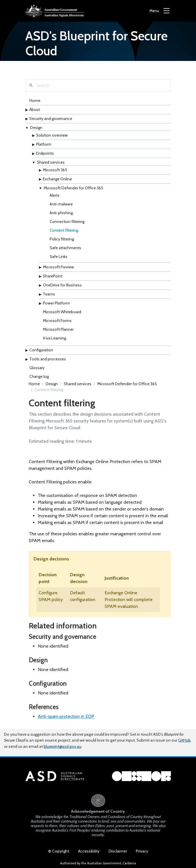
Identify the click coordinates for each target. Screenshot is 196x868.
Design (36, 128)
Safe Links (59, 257)
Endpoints (45, 153)
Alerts (55, 195)
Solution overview (52, 135)
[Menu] (159, 11)
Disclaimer (118, 851)
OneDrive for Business (62, 285)
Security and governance (51, 119)
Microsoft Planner (58, 329)
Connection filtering (67, 222)
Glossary (37, 368)
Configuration (41, 350)
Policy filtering (62, 239)
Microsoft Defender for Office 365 (73, 188)
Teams (49, 294)
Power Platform (56, 303)
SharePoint (53, 276)
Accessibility (89, 851)
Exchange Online (57, 179)
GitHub (184, 740)
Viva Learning (54, 338)
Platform (44, 144)
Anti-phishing (61, 213)
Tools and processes (48, 359)
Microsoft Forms (57, 321)
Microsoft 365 (55, 170)
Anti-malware (61, 204)
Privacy (142, 851)
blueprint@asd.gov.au (63, 746)
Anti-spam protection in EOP (66, 716)
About (35, 109)
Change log (39, 376)
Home (35, 100)
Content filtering (64, 230)
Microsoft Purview (58, 267)
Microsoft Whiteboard (62, 312)
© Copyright (59, 851)
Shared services (51, 162)
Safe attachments (65, 248)
